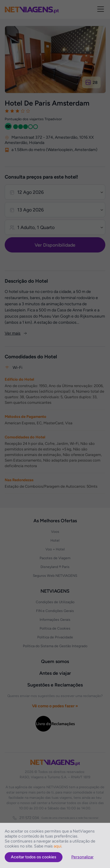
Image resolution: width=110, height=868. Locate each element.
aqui (57, 846)
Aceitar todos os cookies (34, 857)
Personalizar (82, 857)
